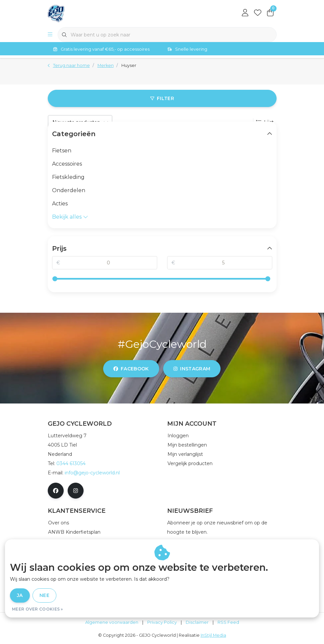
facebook (131, 369)
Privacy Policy (162, 622)
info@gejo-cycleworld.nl (92, 473)
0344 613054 (71, 463)
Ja (20, 595)
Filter (162, 98)
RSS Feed (228, 622)
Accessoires (67, 164)
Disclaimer (197, 622)
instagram (192, 369)
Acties (60, 204)
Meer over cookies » (37, 609)
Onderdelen (69, 190)
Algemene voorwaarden (112, 622)
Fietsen (62, 151)
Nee (44, 595)
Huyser (129, 65)
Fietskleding (68, 177)
